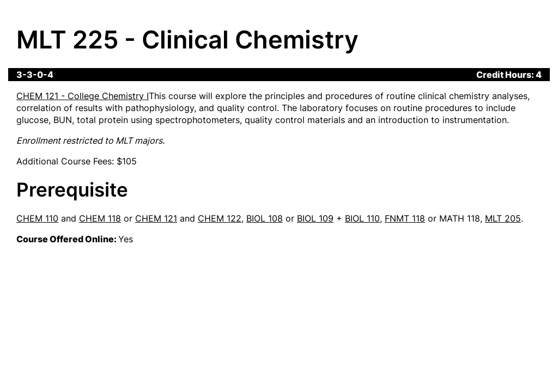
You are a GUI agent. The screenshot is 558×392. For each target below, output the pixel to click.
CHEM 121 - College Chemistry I (83, 96)
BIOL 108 (265, 218)
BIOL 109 (315, 218)
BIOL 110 (362, 218)
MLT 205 (503, 218)
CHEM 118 (100, 218)
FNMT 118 (405, 218)
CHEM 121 (156, 218)
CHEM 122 (220, 218)
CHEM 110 (37, 218)
